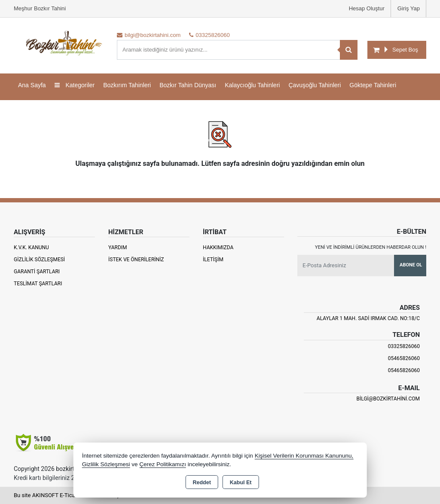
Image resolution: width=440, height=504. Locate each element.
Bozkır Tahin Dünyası (188, 85)
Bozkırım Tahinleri (127, 85)
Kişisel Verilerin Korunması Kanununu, (304, 456)
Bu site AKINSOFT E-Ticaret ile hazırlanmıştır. (69, 495)
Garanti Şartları (37, 272)
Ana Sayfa (32, 85)
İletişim (213, 260)
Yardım (118, 247)
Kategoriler (75, 85)
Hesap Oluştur (367, 8)
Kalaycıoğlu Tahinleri (252, 85)
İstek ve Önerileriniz (136, 260)
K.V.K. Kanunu (31, 247)
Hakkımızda (218, 247)
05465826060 (404, 358)
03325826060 (404, 346)
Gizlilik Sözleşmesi (39, 260)
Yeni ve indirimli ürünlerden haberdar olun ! (371, 247)
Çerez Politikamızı (163, 464)
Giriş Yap (409, 8)
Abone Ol (411, 265)
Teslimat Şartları (38, 284)
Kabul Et (241, 483)
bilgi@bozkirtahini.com (388, 399)
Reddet (202, 483)
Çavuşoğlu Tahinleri (315, 85)
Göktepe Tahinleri (373, 85)
